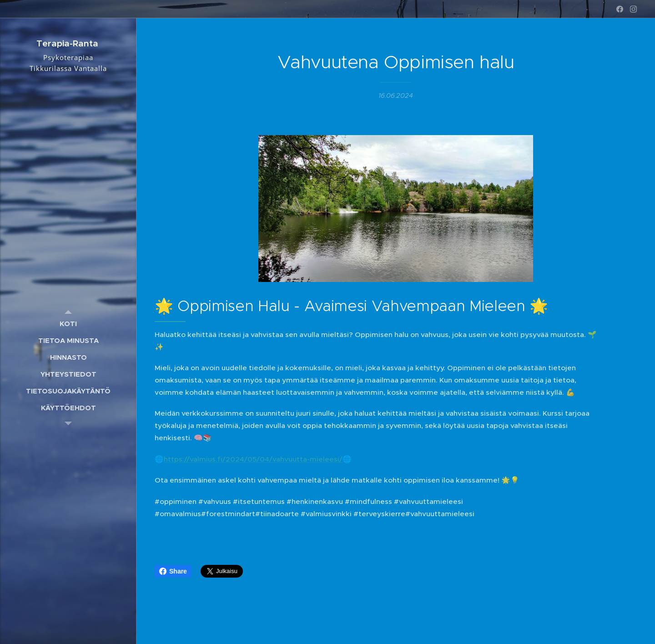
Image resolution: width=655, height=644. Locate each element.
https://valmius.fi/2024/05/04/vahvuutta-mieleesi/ (253, 459)
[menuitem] (68, 324)
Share (173, 571)
